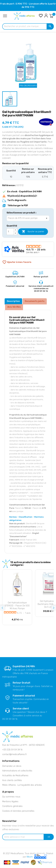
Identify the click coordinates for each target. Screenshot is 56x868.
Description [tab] (13, 301)
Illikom (30, 857)
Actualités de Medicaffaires (15, 776)
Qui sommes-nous (11, 797)
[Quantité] (10, 232)
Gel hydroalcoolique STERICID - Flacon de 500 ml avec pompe (17, 606)
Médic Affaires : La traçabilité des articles (22, 785)
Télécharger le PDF (15, 206)
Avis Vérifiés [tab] (14, 307)
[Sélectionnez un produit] (28, 218)
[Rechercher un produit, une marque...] (28, 26)
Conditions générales (12, 806)
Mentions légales (10, 802)
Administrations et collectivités (17, 771)
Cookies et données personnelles (18, 811)
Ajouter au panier (33, 232)
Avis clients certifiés (12, 780)
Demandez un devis (12, 766)
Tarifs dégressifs (17, 200)
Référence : (9, 185)
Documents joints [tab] (35, 301)
